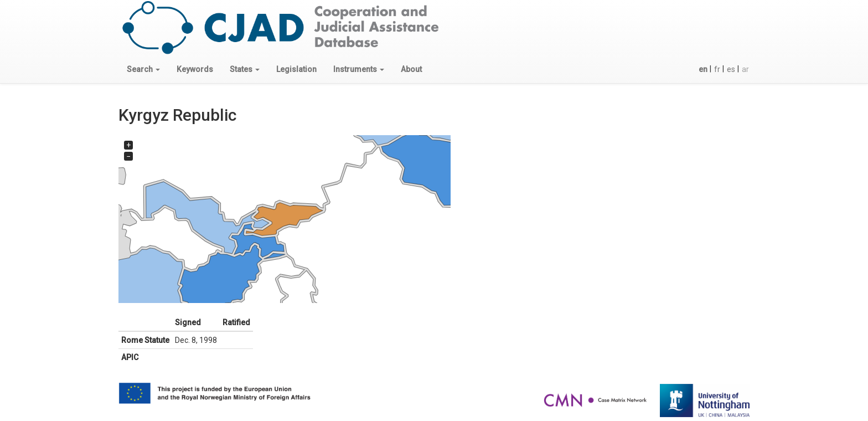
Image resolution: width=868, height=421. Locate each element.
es (731, 69)
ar (745, 69)
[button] (143, 69)
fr (717, 69)
